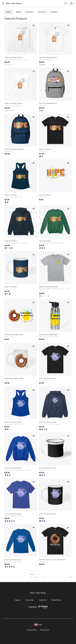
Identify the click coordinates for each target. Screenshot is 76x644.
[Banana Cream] (44, 296)
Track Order (30, 600)
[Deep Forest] (40, 248)
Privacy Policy (32, 630)
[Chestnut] (10, 248)
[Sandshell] (8, 65)
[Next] (70, 576)
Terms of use (45, 630)
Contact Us (43, 600)
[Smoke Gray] (12, 521)
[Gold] (10, 111)
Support (18, 600)
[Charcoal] (44, 429)
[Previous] (6, 576)
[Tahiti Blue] (42, 296)
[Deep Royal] (6, 475)
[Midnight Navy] (6, 202)
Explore (9, 12)
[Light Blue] (8, 111)
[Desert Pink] (48, 296)
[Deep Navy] (42, 111)
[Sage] (42, 65)
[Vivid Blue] (8, 294)
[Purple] (46, 429)
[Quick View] (34, 25)
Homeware (30, 12)
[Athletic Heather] (10, 65)
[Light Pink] (14, 111)
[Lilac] (12, 65)
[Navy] (42, 156)
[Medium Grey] (40, 111)
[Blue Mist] (14, 65)
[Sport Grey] (12, 111)
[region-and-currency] (38, 625)
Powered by (38, 607)
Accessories (42, 12)
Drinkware (54, 12)
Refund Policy (56, 600)
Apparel (18, 12)
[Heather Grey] (40, 296)
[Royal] (6, 429)
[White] (6, 65)
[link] (21, 38)
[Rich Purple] (44, 475)
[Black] (40, 156)
